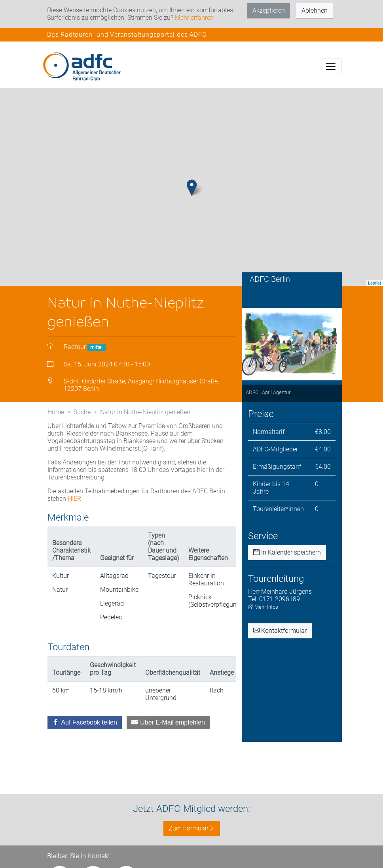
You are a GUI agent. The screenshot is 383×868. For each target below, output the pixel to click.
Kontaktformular (280, 631)
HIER (74, 499)
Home (56, 412)
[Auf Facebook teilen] (85, 723)
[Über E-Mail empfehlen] (168, 723)
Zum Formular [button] (192, 828)
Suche (82, 412)
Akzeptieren (269, 10)
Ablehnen (315, 10)
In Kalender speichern (287, 552)
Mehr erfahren (194, 18)
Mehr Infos (263, 607)
